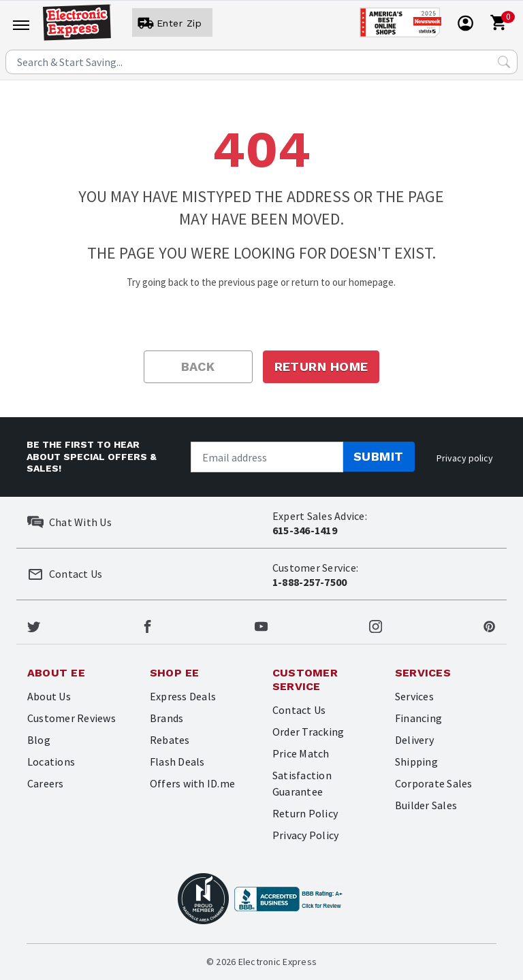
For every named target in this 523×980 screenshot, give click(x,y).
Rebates (170, 740)
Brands (167, 718)
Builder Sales (426, 805)
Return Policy (305, 813)
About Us (49, 696)
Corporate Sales (434, 783)
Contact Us (299, 710)
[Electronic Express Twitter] (34, 625)
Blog (39, 740)
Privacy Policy (305, 835)
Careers (46, 783)
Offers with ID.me (192, 783)
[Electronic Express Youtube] (261, 625)
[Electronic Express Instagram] (376, 625)
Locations (51, 762)
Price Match (301, 753)
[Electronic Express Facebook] (147, 625)
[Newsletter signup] (267, 457)
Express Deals (183, 696)
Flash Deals (177, 762)
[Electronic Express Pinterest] (489, 625)
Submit (379, 456)
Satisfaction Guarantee (302, 783)
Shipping (416, 762)
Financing (418, 718)
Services (414, 696)
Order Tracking (308, 732)
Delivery (414, 740)
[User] (172, 23)
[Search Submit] (504, 62)
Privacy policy (465, 458)
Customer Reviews (72, 718)
